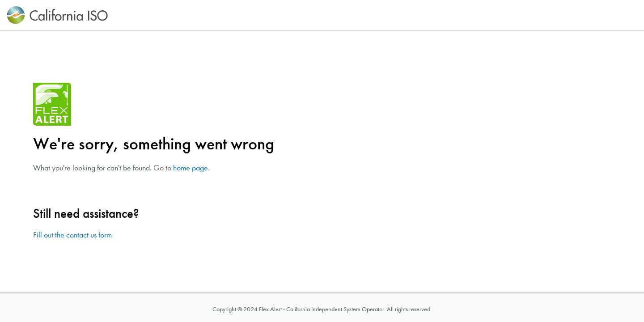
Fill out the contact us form (72, 235)
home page (191, 168)
